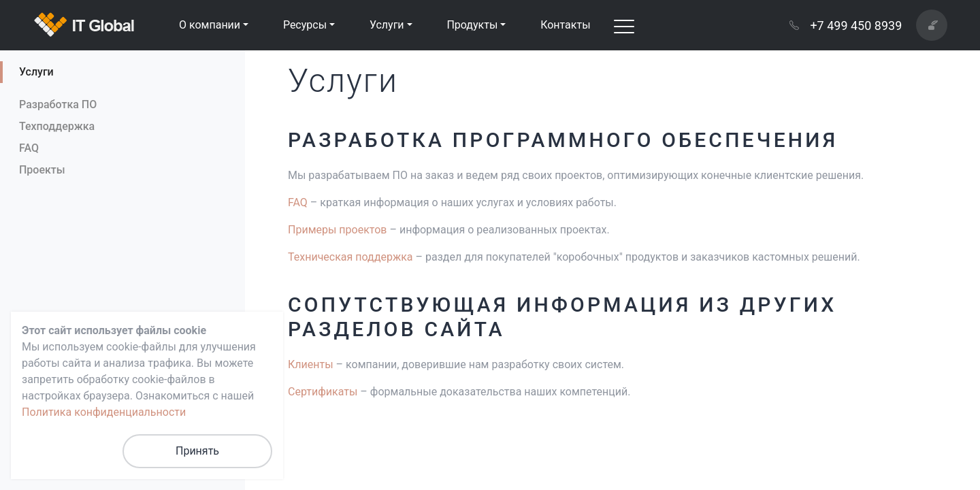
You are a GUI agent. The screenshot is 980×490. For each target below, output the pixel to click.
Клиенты (311, 364)
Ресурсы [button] (305, 25)
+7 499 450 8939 (846, 26)
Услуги (36, 72)
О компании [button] (210, 25)
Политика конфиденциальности (104, 412)
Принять (197, 451)
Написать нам (938, 25)
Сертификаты (323, 392)
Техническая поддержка (350, 257)
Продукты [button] (472, 25)
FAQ (29, 148)
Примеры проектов (337, 230)
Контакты (565, 25)
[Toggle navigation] (624, 26)
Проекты (42, 170)
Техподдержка (57, 126)
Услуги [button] (387, 25)
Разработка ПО (58, 104)
